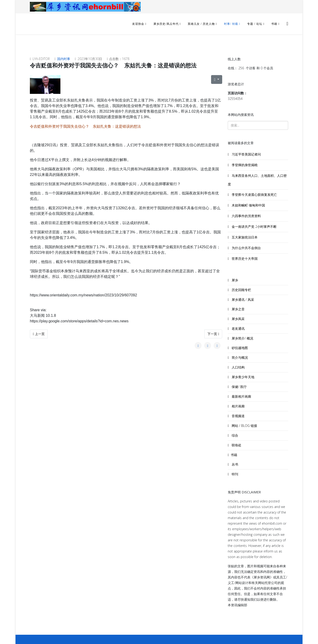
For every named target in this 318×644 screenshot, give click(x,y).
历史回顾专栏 (241, 290)
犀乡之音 (238, 309)
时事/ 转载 (231, 24)
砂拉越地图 (239, 348)
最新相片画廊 (241, 396)
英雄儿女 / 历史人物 (202, 24)
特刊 (234, 474)
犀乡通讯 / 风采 (242, 300)
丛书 (234, 464)
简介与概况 (239, 357)
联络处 (236, 445)
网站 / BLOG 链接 (244, 426)
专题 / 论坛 (255, 24)
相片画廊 (238, 406)
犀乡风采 (238, 319)
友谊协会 (138, 24)
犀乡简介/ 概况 (242, 338)
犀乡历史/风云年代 (167, 24)
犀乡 (234, 280)
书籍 (274, 24)
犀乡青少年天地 (243, 377)
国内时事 (64, 59)
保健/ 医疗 (239, 387)
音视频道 (238, 416)
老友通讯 (238, 328)
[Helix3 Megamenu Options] (287, 24)
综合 (234, 435)
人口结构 (238, 367)
